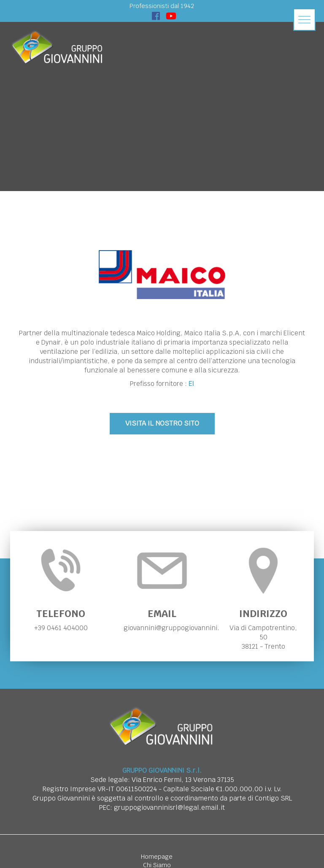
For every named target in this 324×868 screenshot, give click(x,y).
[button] (304, 20)
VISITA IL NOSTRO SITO (162, 423)
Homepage (157, 857)
